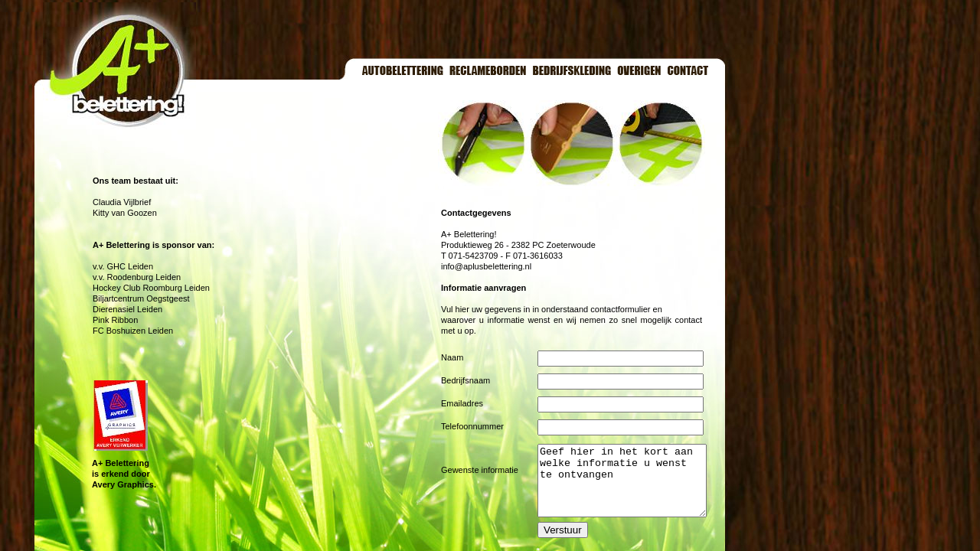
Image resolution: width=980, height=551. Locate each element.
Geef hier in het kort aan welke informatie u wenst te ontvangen (632, 487)
